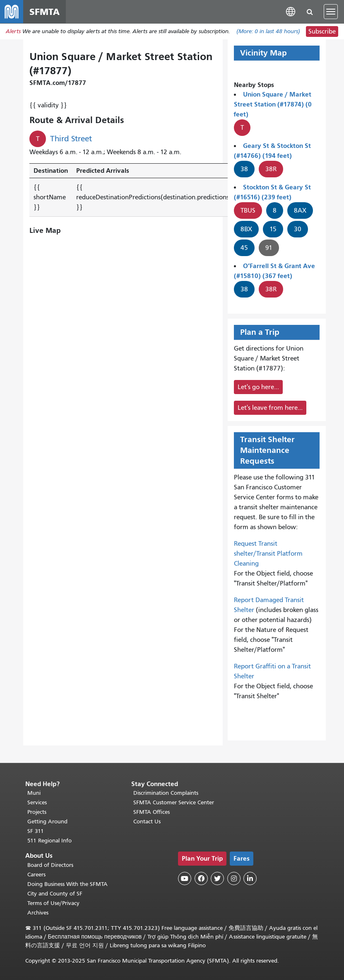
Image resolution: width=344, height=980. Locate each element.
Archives (38, 913)
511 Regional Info (49, 841)
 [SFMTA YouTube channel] (185, 879)
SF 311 (36, 831)
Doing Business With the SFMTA (67, 884)
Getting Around (47, 822)
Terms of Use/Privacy (53, 903)
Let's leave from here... (270, 408)
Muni (34, 793)
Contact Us (147, 822)
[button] (291, 11)
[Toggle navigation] (331, 12)
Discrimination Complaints (166, 793)
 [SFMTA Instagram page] (234, 879)
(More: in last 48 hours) (268, 32)
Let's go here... (258, 387)
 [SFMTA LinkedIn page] (250, 879)
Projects (37, 812)
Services (37, 803)
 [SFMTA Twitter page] (217, 879)
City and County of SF (55, 894)
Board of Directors (50, 865)
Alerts (13, 32)
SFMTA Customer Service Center (174, 803)
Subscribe (322, 31)
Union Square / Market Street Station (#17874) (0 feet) (273, 104)
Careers (36, 875)
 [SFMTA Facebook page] (201, 879)
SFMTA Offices (152, 812)
